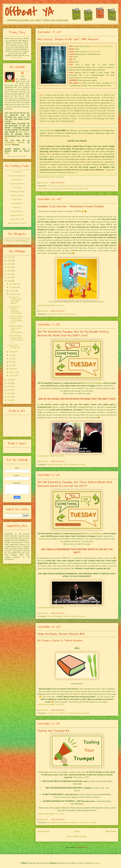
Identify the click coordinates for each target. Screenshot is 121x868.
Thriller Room (17, 199)
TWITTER (21, 143)
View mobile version (77, 836)
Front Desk (17, 172)
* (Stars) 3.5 (52, 186)
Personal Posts (69, 314)
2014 (9, 393)
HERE (7, 153)
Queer (40, 189)
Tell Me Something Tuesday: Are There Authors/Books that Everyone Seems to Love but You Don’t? (75, 484)
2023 (9, 267)
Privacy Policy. (17, 57)
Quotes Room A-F (17, 215)
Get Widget (27, 242)
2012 (9, 400)
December (13, 284)
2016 (9, 386)
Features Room (17, 211)
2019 (9, 281)
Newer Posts (43, 831)
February (13, 372)
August (12, 352)
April (11, 365)
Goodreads (95, 51)
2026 (9, 257)
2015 (9, 390)
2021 (9, 274)
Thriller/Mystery (69, 189)
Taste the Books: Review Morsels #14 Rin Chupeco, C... (16, 339)
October (12, 291)
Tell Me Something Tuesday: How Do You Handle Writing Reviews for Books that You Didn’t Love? (73, 333)
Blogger (97, 863)
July (11, 355)
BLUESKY (8, 145)
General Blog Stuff (55, 314)
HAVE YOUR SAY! (58, 183)
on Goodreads (106, 46)
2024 (9, 264)
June (11, 358)
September (14, 294)
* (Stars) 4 (62, 713)
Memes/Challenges (55, 464)
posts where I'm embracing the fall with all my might (76, 219)
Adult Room (17, 207)
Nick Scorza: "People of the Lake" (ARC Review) (68, 39)
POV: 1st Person (108, 186)
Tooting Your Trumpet (88, 822)
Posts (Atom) (82, 847)
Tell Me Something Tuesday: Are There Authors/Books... (16, 329)
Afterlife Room (17, 180)
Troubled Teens (83, 189)
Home (77, 831)
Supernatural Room (17, 183)
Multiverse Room (17, 195)
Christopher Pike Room (17, 176)
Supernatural (56, 189)
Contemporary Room (17, 191)
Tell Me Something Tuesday (75, 464)
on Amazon (95, 46)
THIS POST (23, 132)
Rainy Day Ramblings (93, 383)
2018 (9, 380)
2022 (9, 271)
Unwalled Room (17, 203)
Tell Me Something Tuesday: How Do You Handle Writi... (16, 319)
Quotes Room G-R (17, 219)
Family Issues (72, 186)
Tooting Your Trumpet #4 (53, 731)
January (12, 375)
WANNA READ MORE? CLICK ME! (51, 177)
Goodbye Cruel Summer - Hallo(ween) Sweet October (71, 206)
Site (88, 51)
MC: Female (96, 186)
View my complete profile (17, 156)
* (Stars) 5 (71, 713)
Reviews (47, 189)
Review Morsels (83, 713)
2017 (9, 383)
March (12, 369)
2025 (9, 260)
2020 (9, 277)
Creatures (62, 186)
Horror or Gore (84, 186)
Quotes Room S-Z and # (17, 223)
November (13, 287)
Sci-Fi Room (17, 187)
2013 (9, 397)
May (11, 362)
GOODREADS (10, 143)
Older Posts (111, 831)
